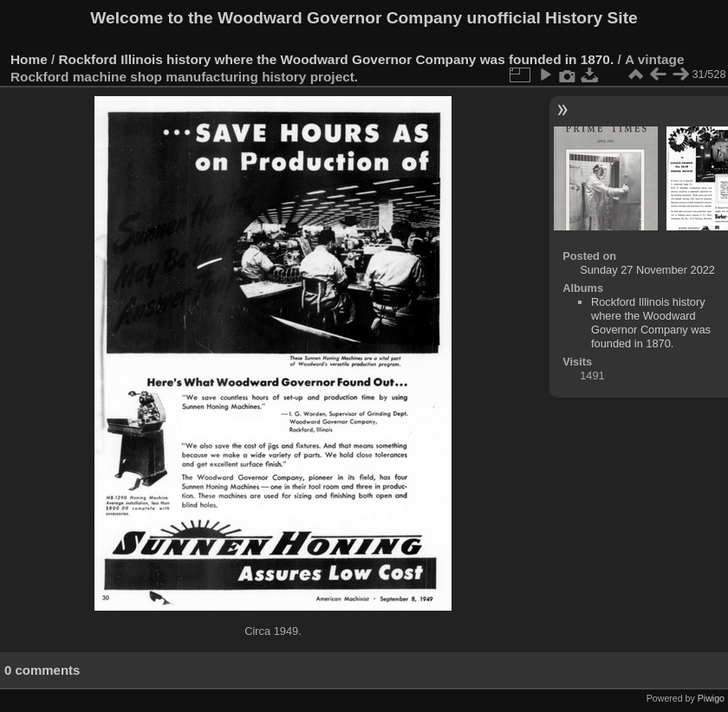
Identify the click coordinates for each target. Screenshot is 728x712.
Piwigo (711, 698)
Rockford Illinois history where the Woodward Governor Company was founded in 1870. (337, 59)
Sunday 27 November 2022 (647, 270)
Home (29, 59)
